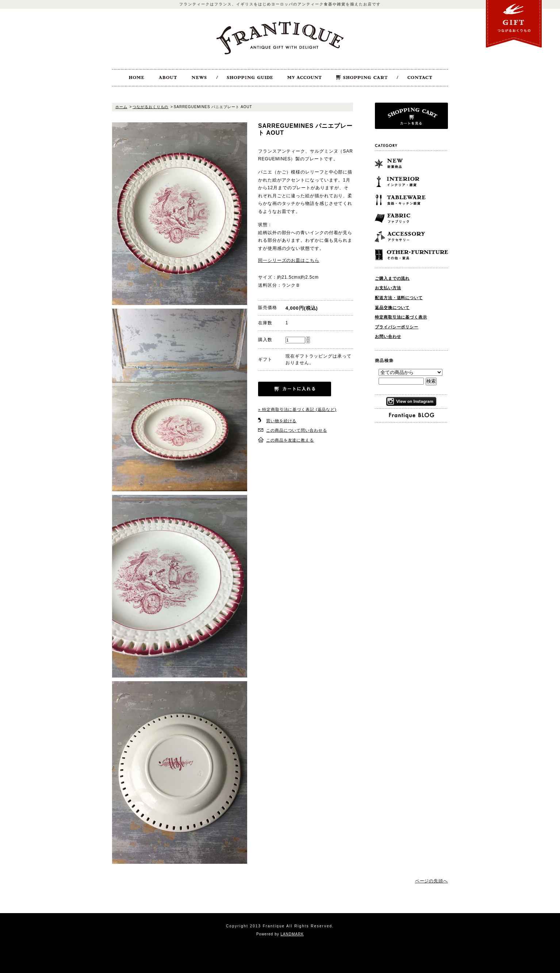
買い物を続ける (281, 421)
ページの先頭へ (431, 881)
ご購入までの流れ (392, 278)
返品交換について (392, 308)
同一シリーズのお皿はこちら (289, 260)
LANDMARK (292, 934)
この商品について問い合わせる (297, 430)
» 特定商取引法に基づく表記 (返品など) (297, 409)
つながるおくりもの (150, 107)
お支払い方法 (388, 288)
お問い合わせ (388, 336)
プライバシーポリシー (397, 327)
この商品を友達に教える (290, 440)
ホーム (121, 107)
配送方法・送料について (399, 298)
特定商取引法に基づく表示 (401, 317)
